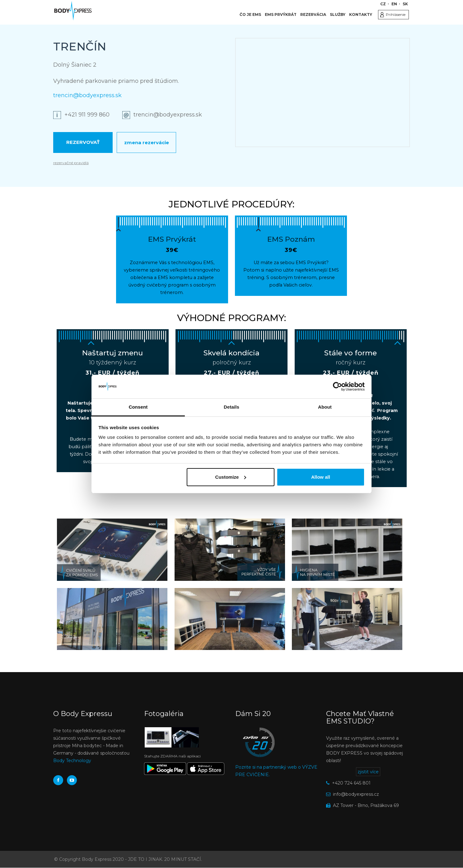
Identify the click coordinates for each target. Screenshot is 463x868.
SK (405, 4)
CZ (383, 4)
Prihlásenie (396, 14)
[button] (112, 550)
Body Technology (72, 761)
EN (394, 4)
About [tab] (325, 407)
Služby (338, 14)
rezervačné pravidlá (71, 163)
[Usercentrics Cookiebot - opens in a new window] (337, 387)
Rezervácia (313, 14)
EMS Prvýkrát (281, 14)
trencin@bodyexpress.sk (87, 95)
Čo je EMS (250, 14)
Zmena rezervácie (147, 142)
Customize (231, 477)
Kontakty (361, 14)
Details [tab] (231, 407)
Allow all (321, 477)
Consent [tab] (138, 407)
